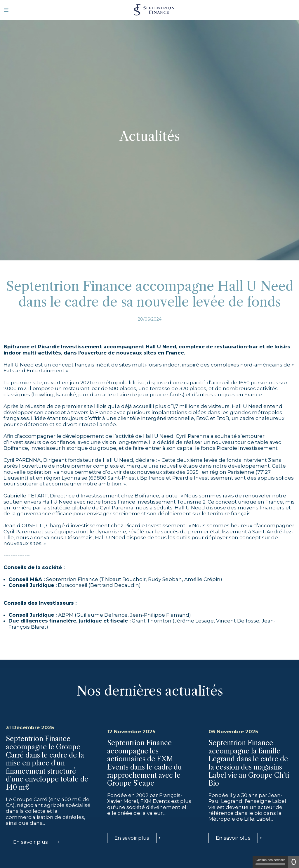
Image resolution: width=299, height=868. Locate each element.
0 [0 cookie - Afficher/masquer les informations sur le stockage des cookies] (294, 862)
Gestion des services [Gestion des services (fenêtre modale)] (270, 862)
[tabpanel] (149, 130)
